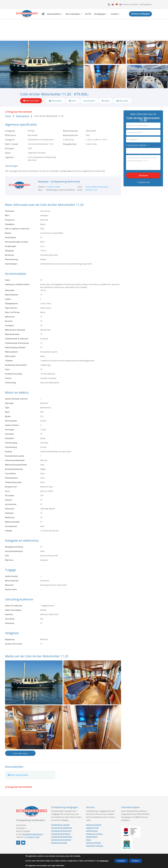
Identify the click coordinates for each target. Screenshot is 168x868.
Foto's (74, 84)
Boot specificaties (19, 759)
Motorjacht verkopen (95, 830)
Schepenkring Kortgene (61, 818)
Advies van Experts (94, 809)
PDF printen (57, 84)
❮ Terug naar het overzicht (18, 96)
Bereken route (91, 174)
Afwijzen (136, 861)
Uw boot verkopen (140, 16)
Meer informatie (32, 84)
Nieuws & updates (131, 4)
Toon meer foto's (20, 738)
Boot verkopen (80, 16)
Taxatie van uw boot (94, 818)
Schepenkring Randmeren (62, 821)
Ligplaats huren (92, 812)
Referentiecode (70, 115)
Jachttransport (92, 815)
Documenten (89, 84)
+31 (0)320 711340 (32, 821)
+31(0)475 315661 (53, 171)
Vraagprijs (10, 115)
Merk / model (11, 128)
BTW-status (11, 119)
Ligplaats (9, 141)
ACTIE (96, 16)
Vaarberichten (92, 821)
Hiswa (89, 824)
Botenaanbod (62, 16)
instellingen (102, 861)
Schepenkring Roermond (61, 815)
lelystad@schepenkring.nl (33, 818)
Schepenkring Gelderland (61, 812)
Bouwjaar (10, 133)
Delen (107, 84)
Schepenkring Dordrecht (61, 824)
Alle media (124, 84)
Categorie (10, 124)
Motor (8, 137)
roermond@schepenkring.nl (97, 171)
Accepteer (120, 861)
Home (8, 100)
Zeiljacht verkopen (94, 827)
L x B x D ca (68, 124)
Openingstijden (146, 4)
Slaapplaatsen (70, 128)
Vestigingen (107, 16)
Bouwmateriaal (70, 119)
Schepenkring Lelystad (60, 809)
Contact (122, 16)
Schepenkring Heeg (59, 827)
